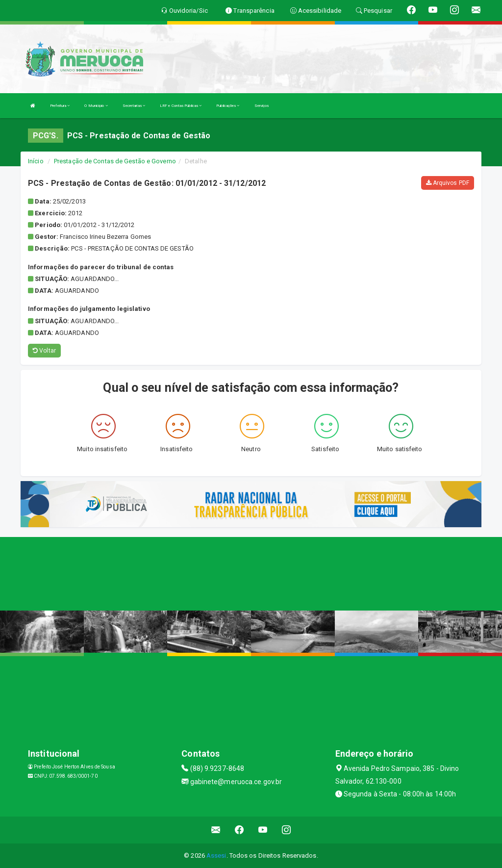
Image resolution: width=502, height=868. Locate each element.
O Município (96, 106)
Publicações (228, 106)
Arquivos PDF (448, 183)
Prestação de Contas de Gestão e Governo (115, 161)
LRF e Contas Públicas (181, 106)
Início (36, 161)
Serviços (262, 106)
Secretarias (134, 106)
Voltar (44, 351)
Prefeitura (60, 106)
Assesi (216, 855)
